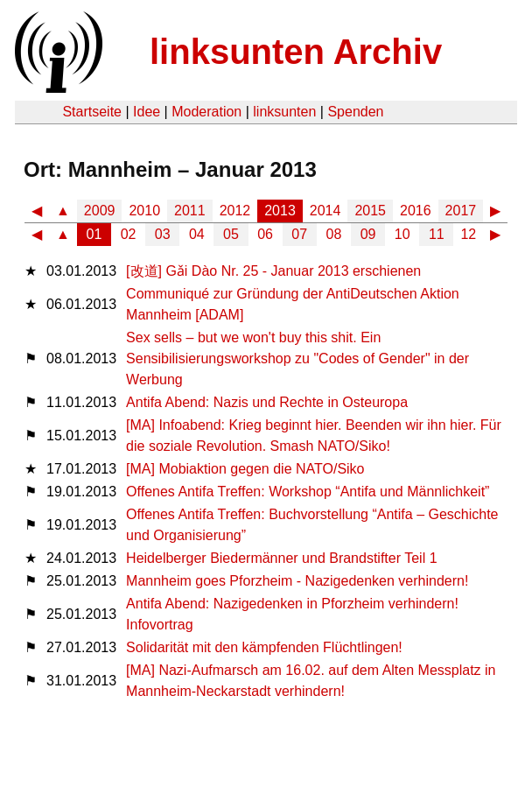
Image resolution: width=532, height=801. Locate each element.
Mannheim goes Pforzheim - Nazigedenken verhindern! (297, 581)
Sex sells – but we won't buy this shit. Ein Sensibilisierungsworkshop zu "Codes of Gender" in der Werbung (297, 358)
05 (231, 234)
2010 (144, 211)
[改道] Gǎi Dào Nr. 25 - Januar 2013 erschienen (273, 271)
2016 (416, 211)
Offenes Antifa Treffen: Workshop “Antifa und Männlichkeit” (308, 492)
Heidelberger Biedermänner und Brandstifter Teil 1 (281, 558)
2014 (325, 211)
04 (197, 234)
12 (468, 234)
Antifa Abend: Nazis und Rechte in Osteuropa (267, 402)
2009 (100, 211)
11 (437, 234)
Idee (147, 112)
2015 (370, 211)
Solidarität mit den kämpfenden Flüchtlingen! (264, 647)
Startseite (92, 112)
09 (368, 234)
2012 (235, 211)
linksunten (284, 112)
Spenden (355, 112)
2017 (461, 211)
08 (334, 234)
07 (299, 234)
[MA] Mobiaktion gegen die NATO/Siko (245, 469)
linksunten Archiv (296, 52)
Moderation (206, 112)
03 (163, 234)
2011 (190, 211)
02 (129, 234)
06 (265, 234)
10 (402, 234)
